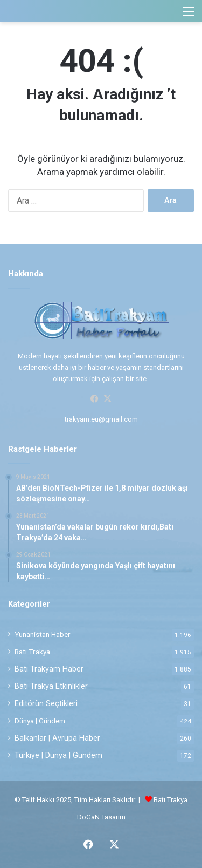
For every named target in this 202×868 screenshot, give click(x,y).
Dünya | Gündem (40, 721)
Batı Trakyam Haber (49, 669)
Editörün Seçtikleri (46, 703)
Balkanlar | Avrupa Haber (57, 738)
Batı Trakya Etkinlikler (51, 686)
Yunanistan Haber (43, 634)
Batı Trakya (32, 652)
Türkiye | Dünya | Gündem (58, 755)
